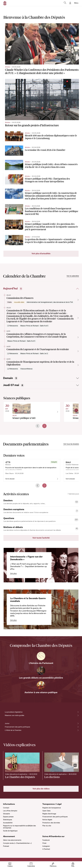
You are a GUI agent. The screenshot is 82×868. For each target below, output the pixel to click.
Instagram (46, 846)
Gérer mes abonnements (12, 840)
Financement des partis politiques (17, 727)
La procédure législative (14, 712)
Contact (6, 808)
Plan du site (47, 826)
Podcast (6, 846)
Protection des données (51, 823)
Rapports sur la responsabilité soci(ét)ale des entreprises (19, 827)
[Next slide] (44, 426)
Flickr (44, 843)
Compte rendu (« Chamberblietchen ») (17, 843)
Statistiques (8, 820)
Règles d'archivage (49, 814)
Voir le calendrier (73, 276)
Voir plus (13, 573)
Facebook (46, 840)
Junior (7, 723)
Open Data (46, 811)
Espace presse (8, 817)
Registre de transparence (52, 808)
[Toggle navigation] (76, 3)
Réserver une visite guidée (14, 715)
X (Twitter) (46, 849)
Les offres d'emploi (10, 811)
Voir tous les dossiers (71, 444)
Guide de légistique (10, 831)
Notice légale (47, 820)
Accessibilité (8, 823)
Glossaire (6, 814)
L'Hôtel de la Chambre (13, 730)
